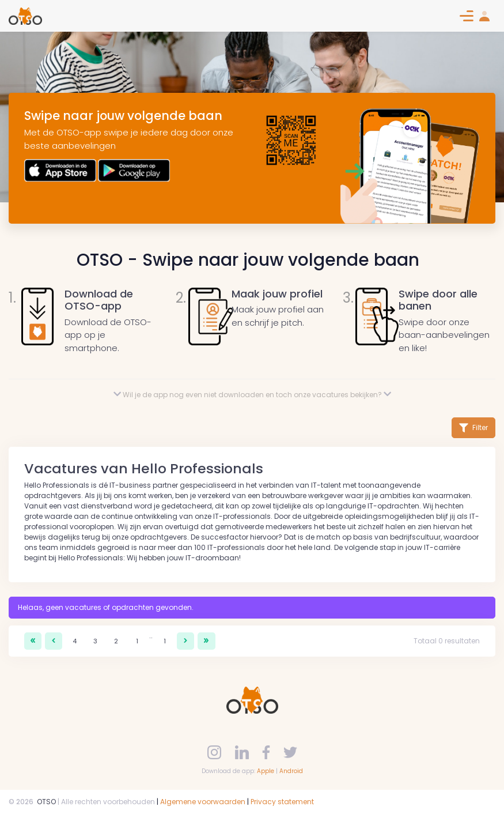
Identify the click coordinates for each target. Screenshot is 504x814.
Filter (473, 428)
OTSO (46, 802)
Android (291, 771)
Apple (266, 771)
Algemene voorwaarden (203, 802)
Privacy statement (282, 802)
